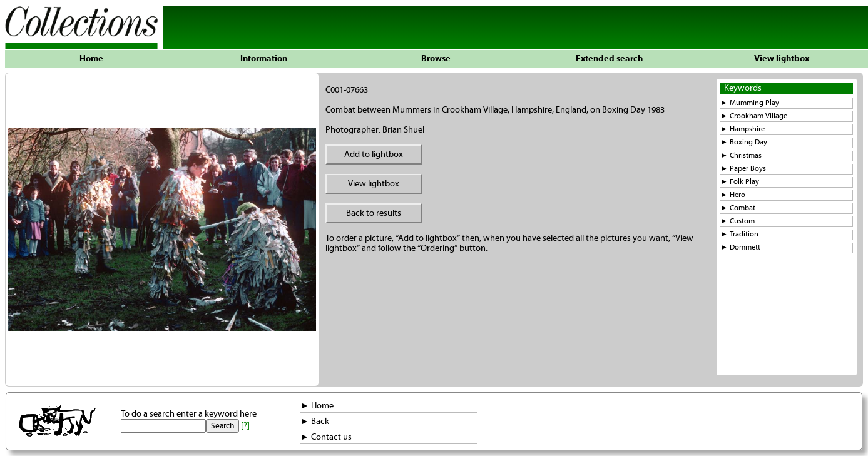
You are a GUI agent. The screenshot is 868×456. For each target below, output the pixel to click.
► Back (315, 422)
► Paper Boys (743, 169)
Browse (436, 59)
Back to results (374, 213)
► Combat (738, 208)
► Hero (733, 195)
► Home (317, 406)
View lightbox (782, 59)
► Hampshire (743, 129)
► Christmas (741, 155)
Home (91, 59)
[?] (245, 426)
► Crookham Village (754, 116)
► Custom (738, 221)
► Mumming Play (750, 103)
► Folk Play (740, 182)
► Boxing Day (744, 142)
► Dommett (740, 247)
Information (264, 59)
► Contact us (326, 437)
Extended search (609, 59)
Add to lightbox (374, 155)
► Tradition (739, 234)
